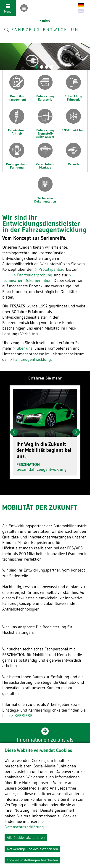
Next (76, 432)
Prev (14, 432)
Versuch (73, 152)
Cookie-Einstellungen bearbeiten (32, 860)
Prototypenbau (52, 269)
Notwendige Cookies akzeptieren (32, 849)
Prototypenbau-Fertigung (17, 154)
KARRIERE (24, 716)
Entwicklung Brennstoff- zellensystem (45, 121)
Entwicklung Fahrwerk (73, 86)
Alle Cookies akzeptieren (26, 837)
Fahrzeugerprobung (35, 275)
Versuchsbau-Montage (45, 154)
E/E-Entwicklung (73, 118)
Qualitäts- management (17, 86)
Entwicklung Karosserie (45, 86)
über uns (25, 348)
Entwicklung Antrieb (17, 120)
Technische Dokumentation (45, 188)
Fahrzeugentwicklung (32, 359)
